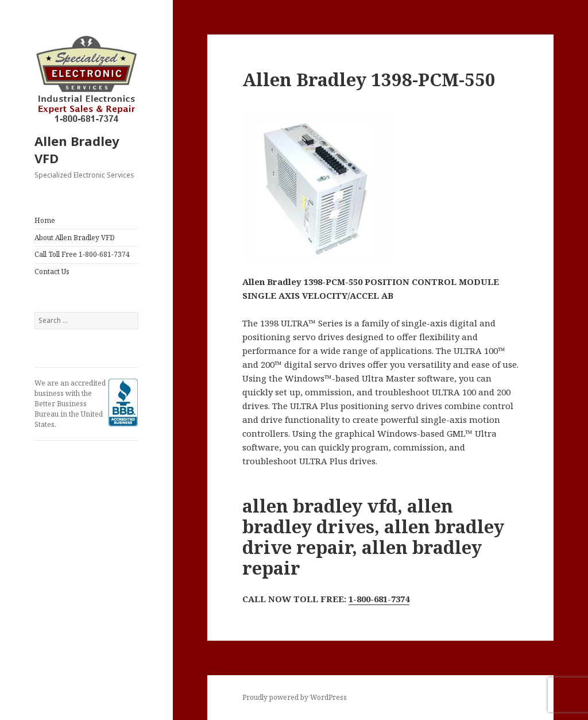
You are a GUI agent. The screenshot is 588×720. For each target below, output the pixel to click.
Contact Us (52, 272)
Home (45, 220)
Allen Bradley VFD (77, 149)
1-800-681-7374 (379, 599)
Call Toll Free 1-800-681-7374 (82, 254)
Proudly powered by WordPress (295, 697)
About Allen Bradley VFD (75, 238)
